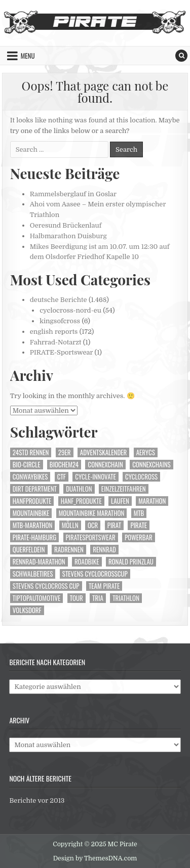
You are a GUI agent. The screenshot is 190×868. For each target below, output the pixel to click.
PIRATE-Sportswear (62, 352)
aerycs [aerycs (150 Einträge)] (146, 452)
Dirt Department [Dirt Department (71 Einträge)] (35, 489)
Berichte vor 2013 (37, 800)
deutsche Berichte (59, 300)
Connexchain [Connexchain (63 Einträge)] (105, 465)
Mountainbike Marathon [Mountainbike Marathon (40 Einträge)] (92, 513)
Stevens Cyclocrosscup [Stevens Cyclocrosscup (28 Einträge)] (95, 574)
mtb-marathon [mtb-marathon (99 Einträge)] (33, 525)
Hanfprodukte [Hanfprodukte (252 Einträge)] (32, 501)
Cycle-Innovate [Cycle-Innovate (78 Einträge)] (95, 477)
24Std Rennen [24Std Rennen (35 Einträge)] (31, 452)
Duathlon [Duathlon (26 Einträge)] (79, 489)
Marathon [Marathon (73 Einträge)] (152, 501)
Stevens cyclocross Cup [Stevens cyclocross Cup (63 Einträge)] (46, 586)
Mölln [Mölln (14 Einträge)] (70, 525)
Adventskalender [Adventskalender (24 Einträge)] (103, 452)
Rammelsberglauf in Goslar (73, 194)
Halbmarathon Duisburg (68, 236)
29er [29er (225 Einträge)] (65, 452)
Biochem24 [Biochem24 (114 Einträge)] (64, 465)
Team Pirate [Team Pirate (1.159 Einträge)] (104, 586)
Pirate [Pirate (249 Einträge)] (139, 525)
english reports (54, 332)
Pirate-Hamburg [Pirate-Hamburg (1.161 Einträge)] (34, 537)
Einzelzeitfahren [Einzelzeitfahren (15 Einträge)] (124, 489)
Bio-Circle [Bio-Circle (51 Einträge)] (27, 465)
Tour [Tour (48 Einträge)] (77, 598)
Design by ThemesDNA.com (95, 858)
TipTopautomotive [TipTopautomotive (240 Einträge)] (37, 598)
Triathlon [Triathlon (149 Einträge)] (126, 598)
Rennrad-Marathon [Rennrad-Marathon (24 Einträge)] (39, 562)
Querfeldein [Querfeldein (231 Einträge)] (29, 550)
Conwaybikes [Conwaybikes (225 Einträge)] (30, 477)
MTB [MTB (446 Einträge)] (139, 513)
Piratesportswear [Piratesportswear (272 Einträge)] (91, 537)
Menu (28, 56)
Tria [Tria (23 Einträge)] (98, 598)
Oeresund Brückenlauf (66, 225)
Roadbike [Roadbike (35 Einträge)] (87, 562)
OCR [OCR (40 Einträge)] (93, 525)
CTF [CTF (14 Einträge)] (62, 477)
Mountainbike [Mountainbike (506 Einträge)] (31, 513)
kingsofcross (60, 321)
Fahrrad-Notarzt (56, 342)
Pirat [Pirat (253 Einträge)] (114, 525)
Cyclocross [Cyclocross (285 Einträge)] (141, 477)
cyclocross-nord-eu (70, 310)
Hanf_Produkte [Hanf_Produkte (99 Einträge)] (81, 501)
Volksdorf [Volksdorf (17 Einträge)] (27, 610)
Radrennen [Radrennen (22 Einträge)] (69, 550)
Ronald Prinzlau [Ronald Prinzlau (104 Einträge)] (131, 562)
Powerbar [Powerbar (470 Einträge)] (139, 537)
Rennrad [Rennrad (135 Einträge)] (104, 550)
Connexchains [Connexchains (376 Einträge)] (151, 465)
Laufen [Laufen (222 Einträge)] (120, 501)
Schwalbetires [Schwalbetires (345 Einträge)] (33, 574)
